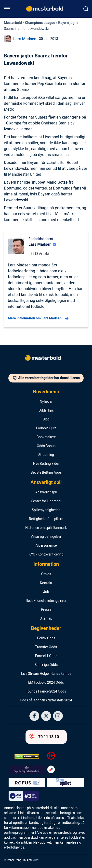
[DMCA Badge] (27, 757)
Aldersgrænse (46, 546)
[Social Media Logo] (34, 716)
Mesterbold (13, 23)
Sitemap (46, 619)
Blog (46, 419)
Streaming (46, 455)
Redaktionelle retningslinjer (46, 601)
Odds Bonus (46, 446)
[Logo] (46, 359)
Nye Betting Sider (46, 464)
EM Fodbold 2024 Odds (46, 683)
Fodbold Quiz (46, 428)
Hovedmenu (46, 392)
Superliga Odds (46, 665)
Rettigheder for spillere (46, 519)
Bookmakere (46, 437)
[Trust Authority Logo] (27, 770)
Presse (46, 610)
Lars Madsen (25, 39)
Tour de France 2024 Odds (46, 692)
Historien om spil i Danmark (46, 528)
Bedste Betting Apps (46, 473)
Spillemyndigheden (46, 510)
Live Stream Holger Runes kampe (46, 674)
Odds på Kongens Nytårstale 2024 (46, 700)
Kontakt (46, 583)
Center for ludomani (46, 501)
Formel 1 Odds (46, 656)
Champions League (40, 23)
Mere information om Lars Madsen (38, 318)
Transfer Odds (46, 647)
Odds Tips (46, 411)
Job (46, 592)
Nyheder (46, 402)
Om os (46, 574)
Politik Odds (46, 638)
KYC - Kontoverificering (46, 555)
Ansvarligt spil (46, 483)
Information (46, 564)
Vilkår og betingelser (46, 537)
